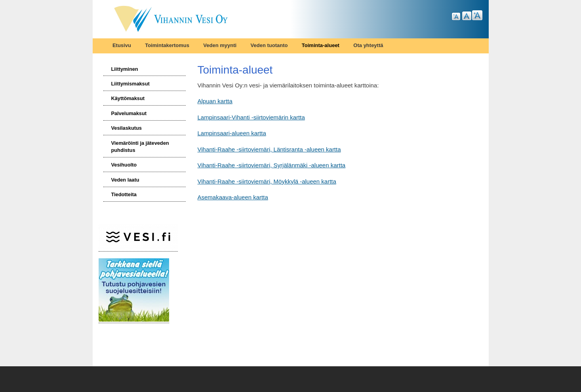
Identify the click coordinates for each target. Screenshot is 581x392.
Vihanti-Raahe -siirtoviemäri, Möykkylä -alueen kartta (267, 181)
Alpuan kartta (215, 101)
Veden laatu (125, 180)
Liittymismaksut (130, 84)
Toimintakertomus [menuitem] (167, 45)
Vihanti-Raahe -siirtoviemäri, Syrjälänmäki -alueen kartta (272, 165)
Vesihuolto (124, 165)
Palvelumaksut (129, 113)
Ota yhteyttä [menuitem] (368, 45)
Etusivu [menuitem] (122, 45)
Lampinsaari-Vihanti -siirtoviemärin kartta (251, 117)
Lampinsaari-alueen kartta (232, 133)
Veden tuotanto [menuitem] (269, 45)
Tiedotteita (124, 194)
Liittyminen (124, 69)
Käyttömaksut (128, 98)
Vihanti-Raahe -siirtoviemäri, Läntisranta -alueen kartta (269, 149)
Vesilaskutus (126, 128)
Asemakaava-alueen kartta (233, 197)
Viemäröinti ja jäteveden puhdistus (140, 147)
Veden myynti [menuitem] (220, 45)
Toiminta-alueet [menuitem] (321, 45)
